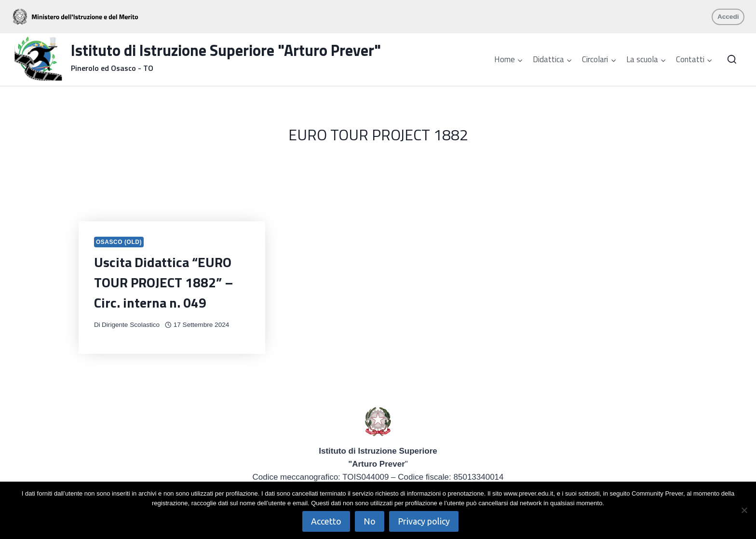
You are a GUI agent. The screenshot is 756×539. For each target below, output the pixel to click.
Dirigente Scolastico (131, 325)
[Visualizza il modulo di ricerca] (732, 60)
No (370, 521)
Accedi (728, 17)
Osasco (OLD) (119, 242)
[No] (744, 510)
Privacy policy (424, 521)
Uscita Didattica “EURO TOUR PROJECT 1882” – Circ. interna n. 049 (164, 282)
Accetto (326, 521)
